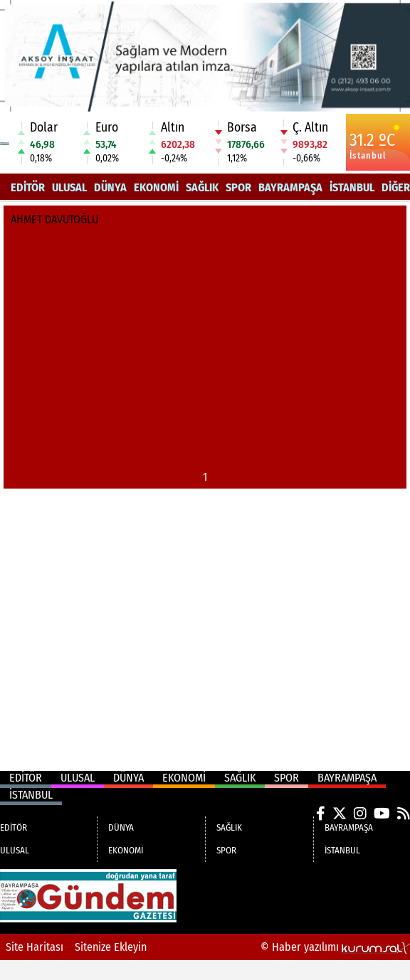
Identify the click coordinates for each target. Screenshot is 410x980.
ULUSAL (69, 187)
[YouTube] (382, 814)
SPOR (238, 187)
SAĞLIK (202, 187)
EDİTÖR (28, 187)
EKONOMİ (156, 187)
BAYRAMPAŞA (290, 187)
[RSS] (404, 814)
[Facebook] (321, 814)
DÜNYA (110, 187)
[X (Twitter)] (340, 814)
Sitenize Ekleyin (111, 947)
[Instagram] (360, 814)
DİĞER (396, 187)
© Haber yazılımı (335, 947)
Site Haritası (35, 947)
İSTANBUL (352, 187)
